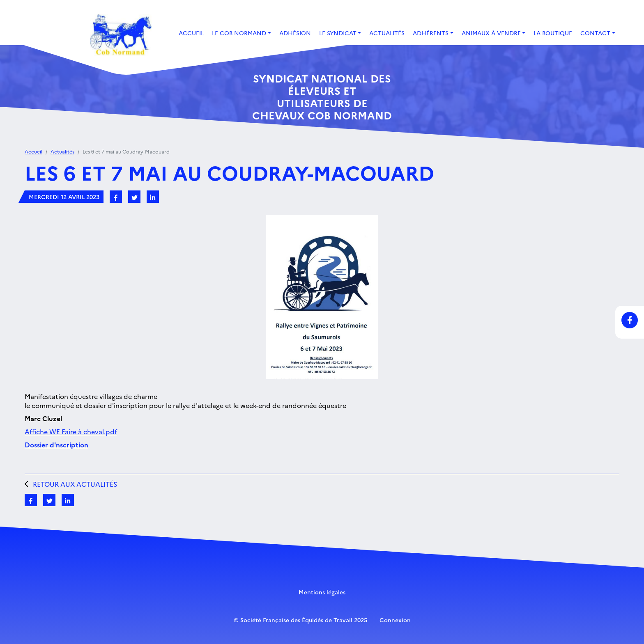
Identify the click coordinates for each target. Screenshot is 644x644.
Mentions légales (322, 592)
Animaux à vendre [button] (491, 33)
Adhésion (295, 33)
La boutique (553, 33)
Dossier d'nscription (56, 445)
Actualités (387, 33)
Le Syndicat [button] (338, 33)
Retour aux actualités (71, 484)
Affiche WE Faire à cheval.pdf (71, 431)
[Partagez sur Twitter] (134, 197)
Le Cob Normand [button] (239, 33)
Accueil (191, 33)
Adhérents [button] (431, 33)
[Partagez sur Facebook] (116, 197)
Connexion (395, 620)
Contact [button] (595, 33)
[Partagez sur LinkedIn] (153, 197)
